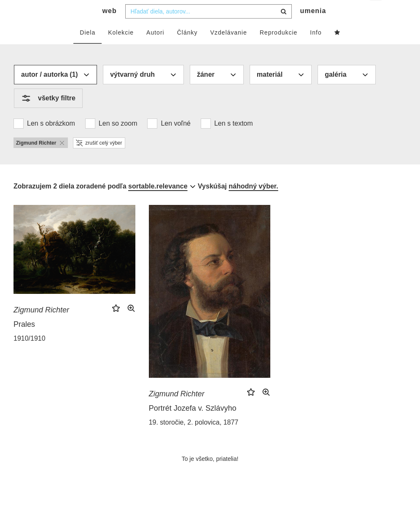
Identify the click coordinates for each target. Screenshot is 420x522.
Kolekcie (121, 49)
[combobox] (209, 28)
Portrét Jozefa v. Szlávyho (193, 425)
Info (316, 49)
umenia (313, 28)
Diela (87, 49)
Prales (24, 341)
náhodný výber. (253, 203)
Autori (155, 49)
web (110, 28)
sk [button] (376, 13)
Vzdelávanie (228, 49)
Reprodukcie (279, 49)
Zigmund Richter (41, 327)
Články (187, 49)
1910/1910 (30, 355)
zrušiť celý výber (99, 160)
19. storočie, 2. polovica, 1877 (194, 439)
